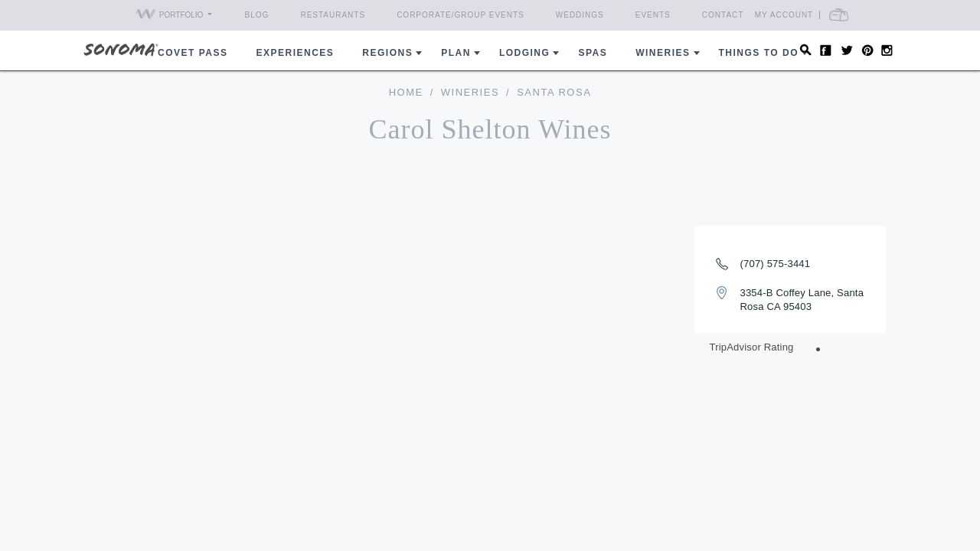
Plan (456, 53)
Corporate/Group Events (461, 15)
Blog (257, 15)
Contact (723, 15)
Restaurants (333, 15)
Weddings (580, 15)
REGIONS (387, 53)
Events (653, 15)
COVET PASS (193, 53)
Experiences (296, 53)
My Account (812, 15)
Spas (593, 53)
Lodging (525, 53)
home (406, 92)
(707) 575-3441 (776, 264)
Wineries (663, 53)
